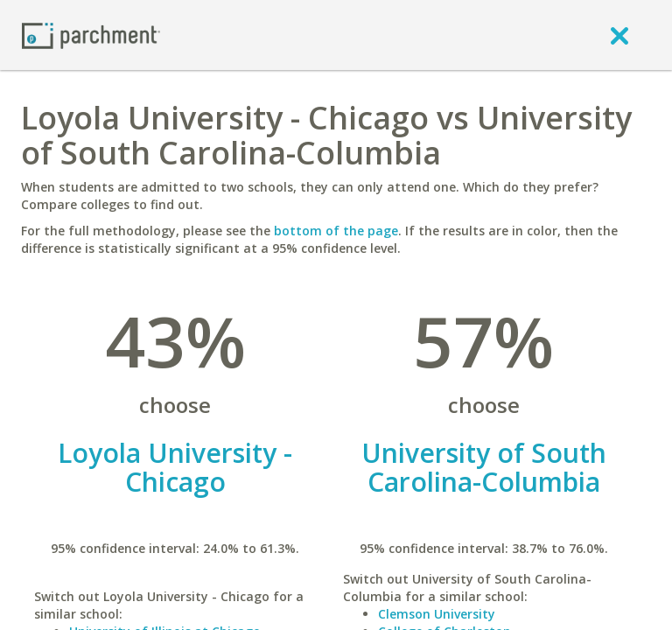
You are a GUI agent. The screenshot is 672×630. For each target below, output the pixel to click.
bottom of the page (336, 231)
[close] (619, 35)
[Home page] (91, 35)
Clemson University (437, 614)
